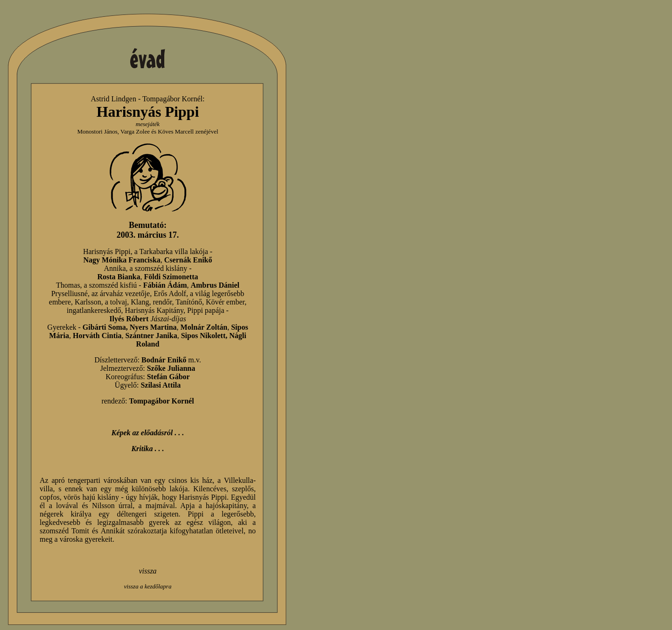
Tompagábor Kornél (172, 99)
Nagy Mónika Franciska (122, 260)
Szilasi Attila (161, 385)
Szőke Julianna (171, 368)
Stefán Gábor (168, 377)
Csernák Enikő (188, 260)
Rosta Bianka (119, 277)
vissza (147, 571)
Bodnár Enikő (164, 360)
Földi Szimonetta (171, 277)
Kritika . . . (147, 449)
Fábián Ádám (165, 285)
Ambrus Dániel (215, 285)
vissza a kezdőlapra (148, 586)
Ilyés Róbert (129, 319)
